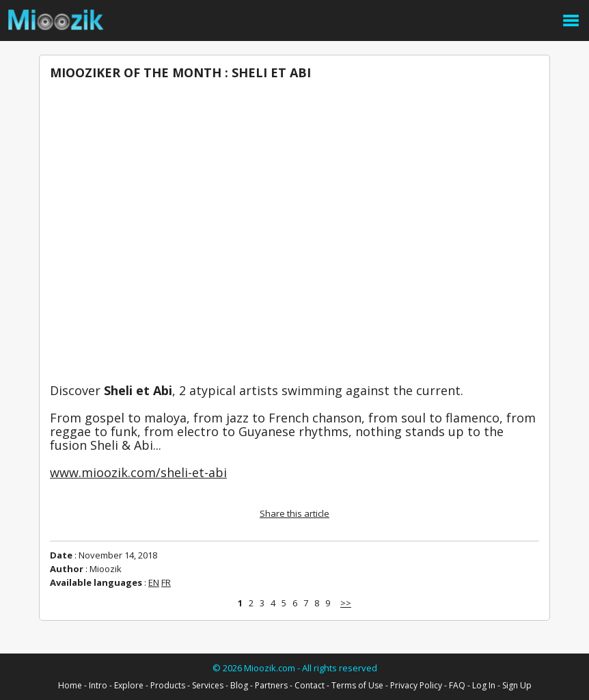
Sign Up (517, 685)
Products (168, 685)
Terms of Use (357, 685)
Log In (484, 685)
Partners (271, 685)
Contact (310, 685)
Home (70, 685)
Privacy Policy (416, 685)
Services (208, 685)
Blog (239, 685)
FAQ (457, 685)
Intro (98, 685)
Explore (129, 685)
